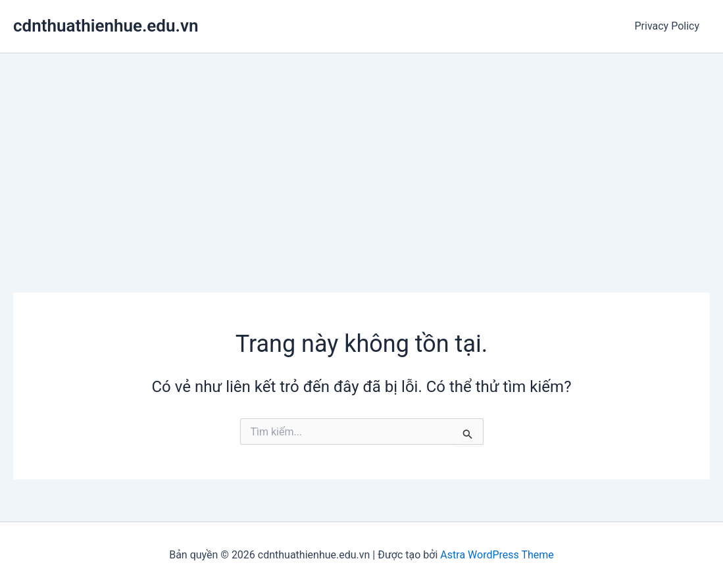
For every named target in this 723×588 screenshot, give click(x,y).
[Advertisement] (361, 152)
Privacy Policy (667, 26)
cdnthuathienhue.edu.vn (106, 26)
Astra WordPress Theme (497, 555)
